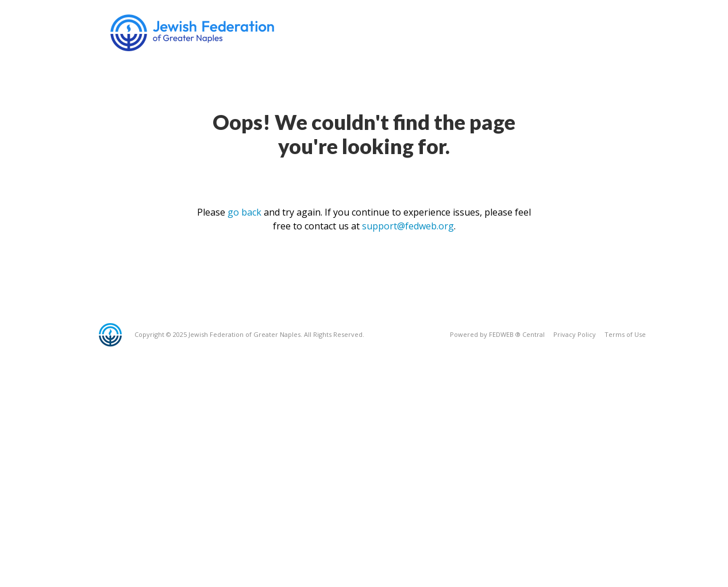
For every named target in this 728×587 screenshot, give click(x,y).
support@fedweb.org (408, 226)
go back (244, 212)
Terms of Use (625, 334)
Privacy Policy (575, 334)
